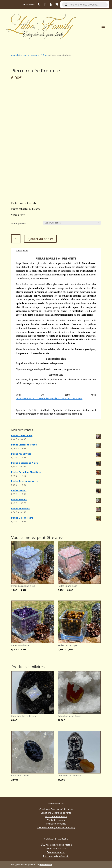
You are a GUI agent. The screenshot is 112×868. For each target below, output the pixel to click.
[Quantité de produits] (16, 239)
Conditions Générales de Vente (56, 813)
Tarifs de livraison (56, 820)
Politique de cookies (56, 824)
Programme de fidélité (56, 816)
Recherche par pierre (29, 55)
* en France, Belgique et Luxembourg (56, 827)
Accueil (14, 55)
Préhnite (45, 55)
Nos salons (29, 5)
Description (22, 251)
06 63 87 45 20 (57, 852)
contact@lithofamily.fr (57, 856)
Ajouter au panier (40, 239)
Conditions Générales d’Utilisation (56, 809)
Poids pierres (19, 223)
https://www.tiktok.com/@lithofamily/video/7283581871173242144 (49, 398)
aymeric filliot (46, 864)
